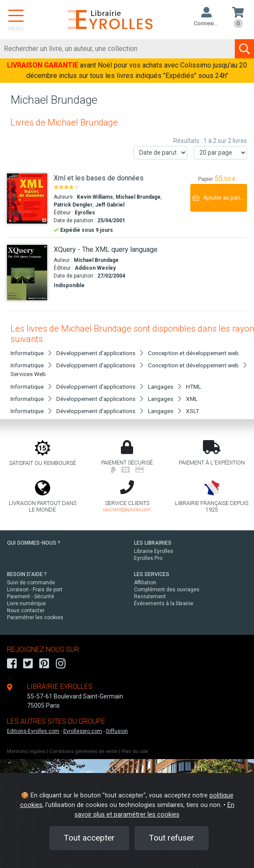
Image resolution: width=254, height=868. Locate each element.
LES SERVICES (152, 574)
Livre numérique (26, 604)
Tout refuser (172, 838)
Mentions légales (26, 751)
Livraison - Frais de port (35, 590)
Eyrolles (85, 213)
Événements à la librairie (164, 604)
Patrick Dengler (73, 205)
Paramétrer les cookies (35, 617)
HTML (194, 387)
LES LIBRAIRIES (153, 543)
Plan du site (135, 751)
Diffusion (117, 731)
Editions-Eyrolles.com (33, 731)
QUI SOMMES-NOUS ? (34, 543)
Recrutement (150, 597)
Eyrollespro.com (83, 731)
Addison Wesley (95, 268)
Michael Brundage (138, 197)
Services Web (28, 374)
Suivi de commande (31, 583)
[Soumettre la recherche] (244, 49)
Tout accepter (89, 838)
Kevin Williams (95, 197)
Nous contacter (26, 610)
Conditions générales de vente (83, 751)
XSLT (192, 411)
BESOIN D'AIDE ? (27, 574)
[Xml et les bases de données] (27, 198)
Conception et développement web (193, 353)
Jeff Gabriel (110, 205)
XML (192, 399)
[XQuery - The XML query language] (27, 272)
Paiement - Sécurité (31, 597)
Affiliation (145, 583)
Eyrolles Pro (148, 558)
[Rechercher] (118, 49)
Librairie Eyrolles (154, 551)
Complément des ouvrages (167, 590)
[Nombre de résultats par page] (221, 153)
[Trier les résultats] (160, 153)
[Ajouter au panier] (219, 198)
